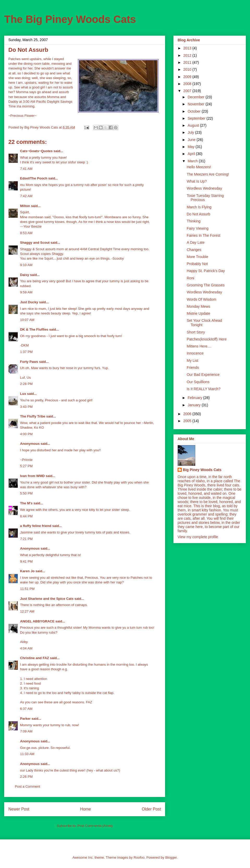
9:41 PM (26, 561)
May (191, 147)
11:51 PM (27, 589)
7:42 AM (26, 196)
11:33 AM (27, 754)
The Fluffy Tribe (33, 416)
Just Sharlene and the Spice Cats (47, 599)
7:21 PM (26, 539)
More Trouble (197, 257)
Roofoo (139, 857)
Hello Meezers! (199, 167)
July (191, 132)
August (194, 125)
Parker (25, 719)
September (197, 118)
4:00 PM (26, 434)
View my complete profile (198, 537)
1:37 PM (26, 352)
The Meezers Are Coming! (208, 174)
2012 (188, 55)
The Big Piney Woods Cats (70, 19)
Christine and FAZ (35, 658)
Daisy (25, 275)
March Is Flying (199, 207)
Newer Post (19, 809)
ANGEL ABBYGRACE (37, 621)
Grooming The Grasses (206, 285)
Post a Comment (27, 786)
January (195, 405)
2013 (188, 48)
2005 (188, 421)
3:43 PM (26, 407)
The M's (26, 503)
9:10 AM (26, 265)
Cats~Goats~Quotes (36, 151)
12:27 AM (27, 611)
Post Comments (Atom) (95, 826)
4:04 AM (26, 648)
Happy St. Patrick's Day (206, 271)
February (195, 398)
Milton (25, 206)
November (196, 104)
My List (192, 361)
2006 (188, 414)
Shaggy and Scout (35, 243)
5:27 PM (26, 466)
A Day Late (196, 242)
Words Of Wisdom (201, 299)
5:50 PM (26, 493)
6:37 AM (26, 709)
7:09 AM (26, 731)
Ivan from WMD (32, 476)
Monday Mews (198, 306)
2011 (188, 62)
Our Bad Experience (203, 375)
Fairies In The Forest (204, 235)
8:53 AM (26, 233)
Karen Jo (27, 571)
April (192, 154)
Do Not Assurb (198, 214)
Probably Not (197, 264)
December (196, 97)
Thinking (194, 221)
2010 (188, 69)
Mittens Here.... (199, 346)
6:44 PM (26, 516)
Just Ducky (29, 302)
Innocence (195, 353)
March (193, 161)
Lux (23, 394)
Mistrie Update (198, 313)
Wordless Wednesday (204, 188)
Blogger (171, 857)
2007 (188, 91)
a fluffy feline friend (36, 526)
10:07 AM (27, 320)
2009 (188, 77)
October (195, 111)
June (192, 140)
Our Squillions (198, 382)
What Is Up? (197, 181)
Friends (193, 368)
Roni (190, 278)
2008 (188, 84)
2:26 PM (26, 777)
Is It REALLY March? (204, 389)
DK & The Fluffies (34, 329)
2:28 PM (26, 384)
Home (86, 809)
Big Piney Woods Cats (202, 470)
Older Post (151, 809)
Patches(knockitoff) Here (207, 339)
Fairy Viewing (198, 228)
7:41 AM (26, 169)
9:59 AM (26, 292)
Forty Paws (29, 362)
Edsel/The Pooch (34, 178)
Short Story (196, 332)
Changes (194, 250)
